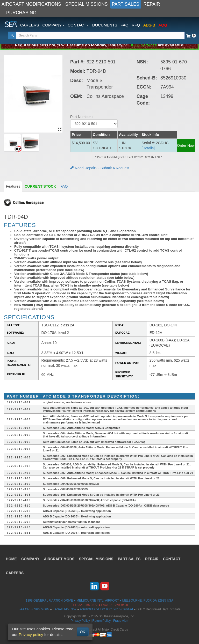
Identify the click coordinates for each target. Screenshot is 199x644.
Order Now (186, 145)
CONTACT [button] (78, 25)
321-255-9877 (88, 605)
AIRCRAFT (60, 558)
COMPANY (31, 558)
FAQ (124, 25)
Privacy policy (31, 635)
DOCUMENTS (105, 25)
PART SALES (126, 4)
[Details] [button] (148, 148)
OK (83, 632)
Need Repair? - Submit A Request (100, 168)
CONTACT (173, 558)
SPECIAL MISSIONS (87, 4)
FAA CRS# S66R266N (34, 609)
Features (13, 186)
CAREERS (30, 25)
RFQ (136, 25)
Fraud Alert (121, 621)
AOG (163, 25)
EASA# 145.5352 (65, 609)
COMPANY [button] (54, 25)
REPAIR (152, 4)
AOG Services (144, 45)
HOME (12, 558)
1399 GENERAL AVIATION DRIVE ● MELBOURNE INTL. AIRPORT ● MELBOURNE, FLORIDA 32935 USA (99, 601)
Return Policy (102, 621)
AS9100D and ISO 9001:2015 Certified (106, 609)
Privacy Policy (80, 621)
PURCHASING (21, 13)
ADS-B (149, 25)
